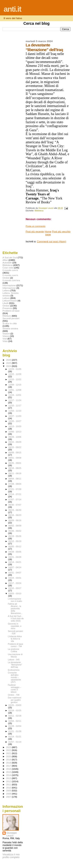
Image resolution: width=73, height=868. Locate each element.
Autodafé (7, 263)
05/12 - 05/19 (15, 541)
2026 (9, 360)
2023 (9, 747)
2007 (9, 797)
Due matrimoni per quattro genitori (15, 700)
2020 (9, 756)
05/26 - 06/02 (15, 531)
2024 (9, 366)
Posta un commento (36, 226)
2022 (9, 750)
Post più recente (35, 232)
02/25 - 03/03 (15, 705)
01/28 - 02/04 (15, 726)
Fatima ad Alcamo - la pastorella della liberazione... (15, 608)
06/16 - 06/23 (15, 515)
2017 (9, 766)
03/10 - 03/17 (15, 588)
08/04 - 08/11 (15, 479)
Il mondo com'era (11, 280)
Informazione (9, 285)
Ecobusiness (14, 670)
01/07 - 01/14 (15, 742)
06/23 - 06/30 (15, 510)
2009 (9, 790)
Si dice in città (10, 323)
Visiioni (6, 333)
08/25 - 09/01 (15, 463)
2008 (9, 794)
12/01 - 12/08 (15, 390)
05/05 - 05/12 (15, 546)
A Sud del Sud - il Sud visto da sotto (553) (16, 618)
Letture (6, 298)
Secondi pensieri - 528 (15, 632)
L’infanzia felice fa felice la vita (15, 639)
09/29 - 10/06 (15, 437)
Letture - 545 (14, 660)
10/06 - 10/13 (15, 432)
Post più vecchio (61, 232)
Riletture (7, 316)
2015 (9, 772)
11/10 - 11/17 (15, 406)
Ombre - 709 (14, 695)
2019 (9, 759)
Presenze (7, 308)
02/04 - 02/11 (15, 721)
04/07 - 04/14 (15, 567)
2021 (9, 753)
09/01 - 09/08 (15, 458)
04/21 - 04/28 (15, 557)
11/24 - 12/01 (15, 395)
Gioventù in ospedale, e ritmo (15, 626)
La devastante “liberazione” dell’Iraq (15, 665)
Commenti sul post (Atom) (51, 241)
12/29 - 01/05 (15, 369)
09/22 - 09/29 (15, 442)
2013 (9, 778)
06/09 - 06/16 (15, 520)
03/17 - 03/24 (15, 583)
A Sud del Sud (10, 257)
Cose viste (8, 268)
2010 (9, 788)
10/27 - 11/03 (15, 416)
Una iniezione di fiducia (15, 655)
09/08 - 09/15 (15, 453)
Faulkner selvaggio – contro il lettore (15, 688)
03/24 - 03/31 (15, 578)
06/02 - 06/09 (15, 526)
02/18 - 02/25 (15, 710)
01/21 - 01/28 (15, 731)
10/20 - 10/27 (15, 421)
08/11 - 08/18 (15, 473)
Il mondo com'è (10, 270)
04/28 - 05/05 (15, 552)
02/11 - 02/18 (15, 716)
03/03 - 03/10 (15, 593)
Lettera (6, 290)
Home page (48, 233)
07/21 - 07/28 (15, 489)
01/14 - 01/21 (15, 737)
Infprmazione (9, 288)
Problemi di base (11, 311)
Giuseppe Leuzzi (12, 834)
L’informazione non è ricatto (15, 600)
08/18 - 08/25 (15, 468)
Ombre (6, 306)
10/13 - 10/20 (15, 426)
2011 (9, 784)
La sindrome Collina (13, 650)
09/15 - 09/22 (15, 447)
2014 (9, 775)
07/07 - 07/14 (15, 500)
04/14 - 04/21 (15, 562)
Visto (5, 341)
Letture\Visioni (10, 301)
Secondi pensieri (11, 318)
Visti (5, 339)
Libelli (5, 303)
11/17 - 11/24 (15, 400)
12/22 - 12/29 (15, 374)
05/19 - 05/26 (15, 536)
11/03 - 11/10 (15, 411)
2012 (9, 781)
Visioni (6, 336)
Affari (5, 260)
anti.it (12, 9)
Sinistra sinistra (10, 328)
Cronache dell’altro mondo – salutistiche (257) (14, 677)
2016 (9, 769)
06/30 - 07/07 (15, 505)
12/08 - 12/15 (15, 385)
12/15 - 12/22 (15, 379)
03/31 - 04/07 (15, 573)
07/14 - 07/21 (15, 494)
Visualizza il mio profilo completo (11, 856)
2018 (9, 763)
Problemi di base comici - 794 (15, 645)
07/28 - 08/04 (15, 484)
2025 (9, 363)
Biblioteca (39, 211)
